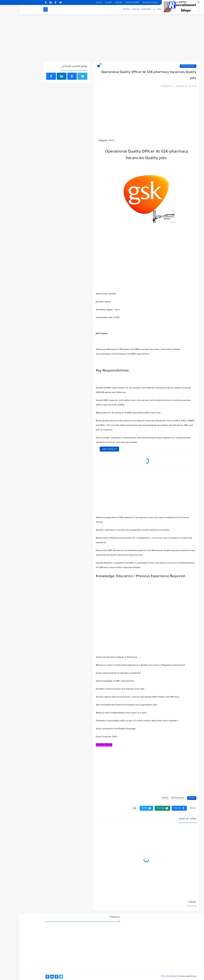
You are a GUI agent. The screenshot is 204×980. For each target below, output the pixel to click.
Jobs (140, 9)
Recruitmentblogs (149, 976)
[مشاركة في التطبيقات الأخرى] (115, 808)
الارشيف (99, 2)
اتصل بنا (89, 2)
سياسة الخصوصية (131, 2)
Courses (116, 9)
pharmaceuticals (169, 66)
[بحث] (26, 9)
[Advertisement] (102, 39)
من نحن (79, 2)
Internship (127, 9)
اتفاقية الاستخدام (113, 2)
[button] (160, 808)
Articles (107, 9)
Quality (146, 798)
